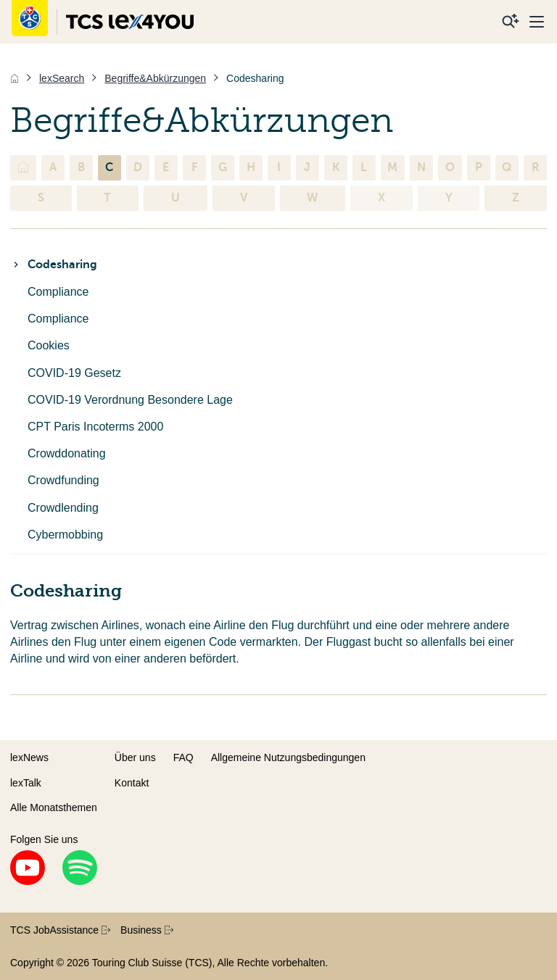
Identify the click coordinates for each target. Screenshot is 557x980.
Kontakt (132, 783)
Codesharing (54, 265)
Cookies (49, 345)
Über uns (135, 757)
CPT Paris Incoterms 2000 (95, 427)
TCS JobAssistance (60, 930)
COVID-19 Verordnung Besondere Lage (130, 400)
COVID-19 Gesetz (74, 373)
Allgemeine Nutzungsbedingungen (288, 757)
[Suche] (511, 22)
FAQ (183, 757)
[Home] (15, 78)
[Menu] (537, 22)
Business (147, 930)
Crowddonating (67, 453)
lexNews (29, 757)
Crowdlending (63, 508)
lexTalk (26, 783)
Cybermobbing (65, 535)
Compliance (58, 292)
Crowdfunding (63, 480)
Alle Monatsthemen (54, 807)
